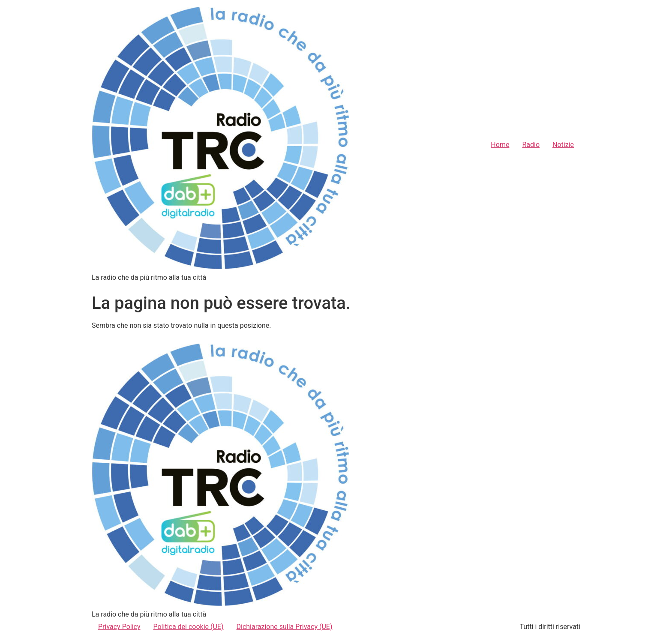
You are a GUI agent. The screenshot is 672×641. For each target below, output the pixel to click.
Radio (531, 145)
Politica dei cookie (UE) (189, 627)
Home (500, 145)
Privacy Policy (119, 627)
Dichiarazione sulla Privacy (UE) (285, 627)
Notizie (563, 145)
